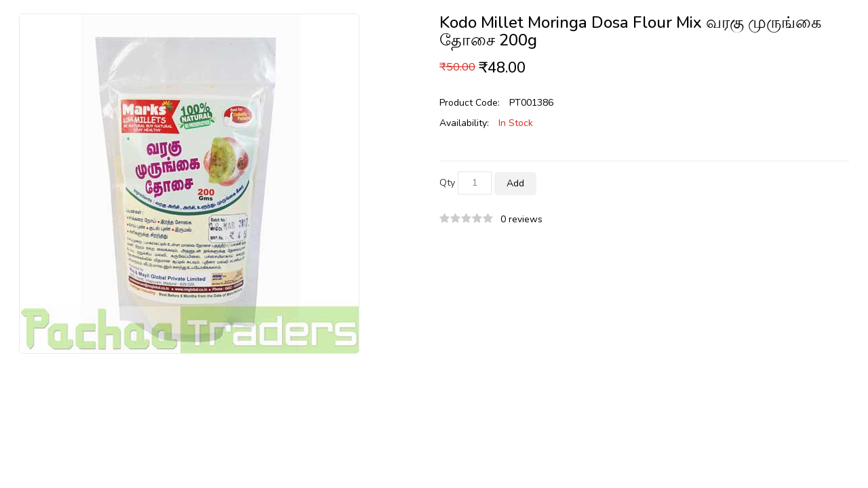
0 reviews (521, 219)
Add (515, 183)
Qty (447, 183)
